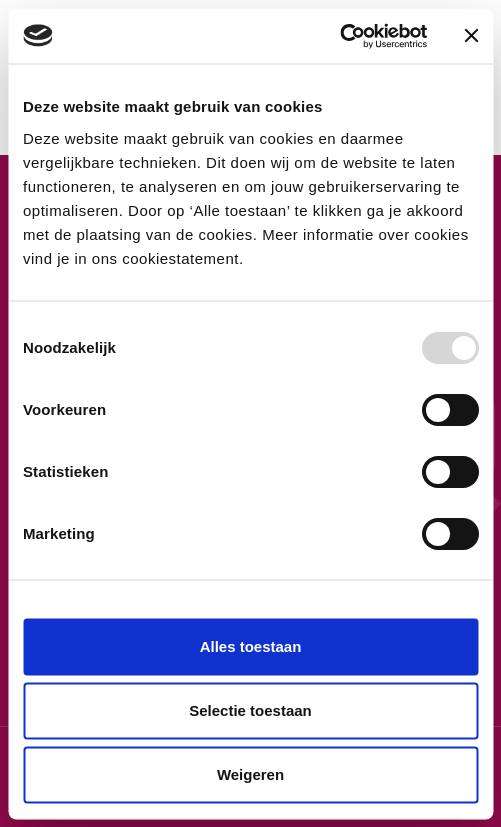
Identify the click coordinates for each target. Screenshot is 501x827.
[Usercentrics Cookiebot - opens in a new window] (339, 36)
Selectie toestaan (250, 710)
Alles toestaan (251, 646)
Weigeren (250, 774)
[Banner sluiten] (471, 36)
